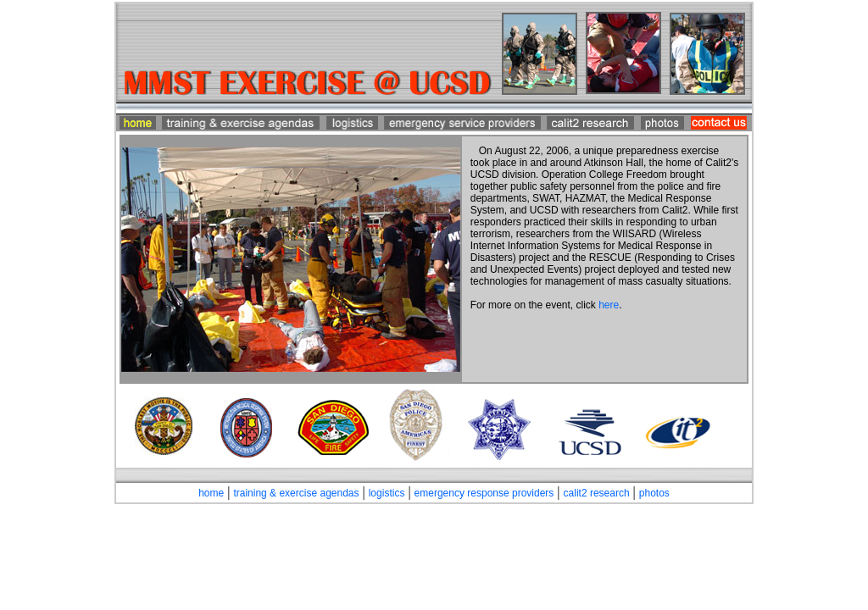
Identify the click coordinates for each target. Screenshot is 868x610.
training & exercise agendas (296, 493)
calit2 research (597, 493)
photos (654, 493)
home (211, 493)
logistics (387, 493)
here (609, 305)
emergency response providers (484, 493)
